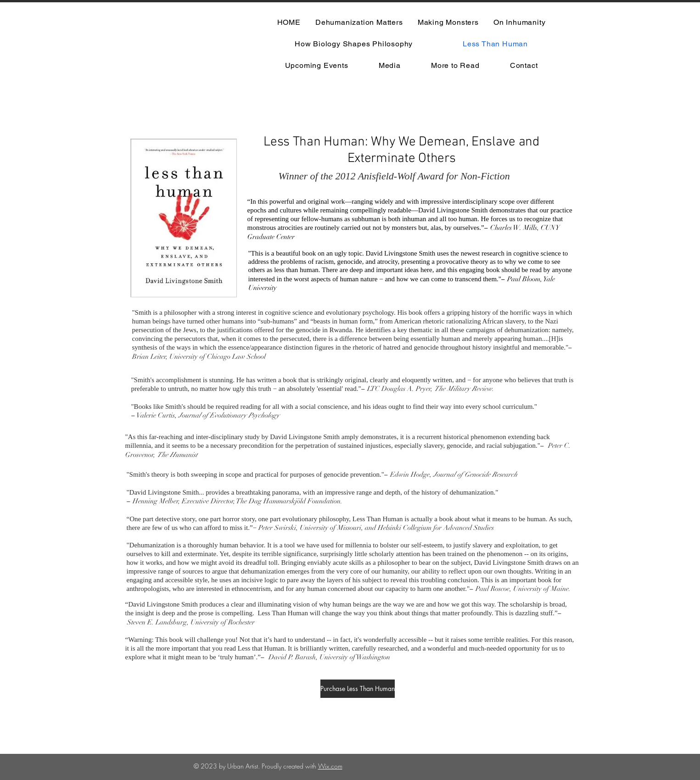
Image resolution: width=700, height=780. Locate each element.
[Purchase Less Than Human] (358, 689)
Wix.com (330, 766)
